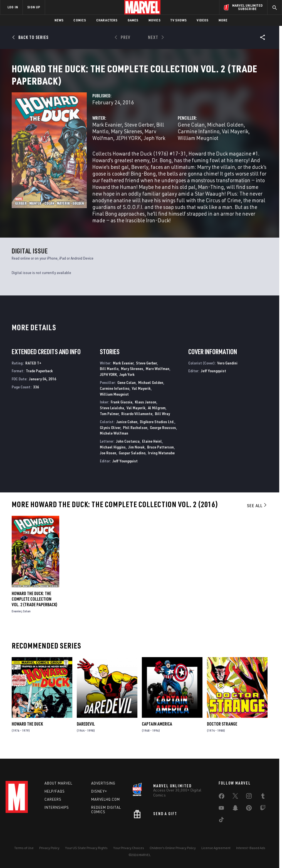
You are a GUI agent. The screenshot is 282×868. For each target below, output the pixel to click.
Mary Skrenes (127, 138)
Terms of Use (24, 848)
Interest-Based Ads (251, 848)
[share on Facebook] (222, 797)
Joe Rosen (108, 459)
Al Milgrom (157, 414)
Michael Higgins (113, 454)
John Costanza (128, 448)
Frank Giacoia (122, 409)
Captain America (157, 731)
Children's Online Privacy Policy (173, 848)
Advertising (103, 783)
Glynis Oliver (110, 434)
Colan (27, 618)
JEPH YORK (128, 145)
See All (257, 512)
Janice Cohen (127, 428)
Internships (57, 807)
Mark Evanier (107, 131)
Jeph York (154, 145)
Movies (154, 20)
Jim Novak (136, 454)
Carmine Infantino (199, 138)
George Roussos (163, 434)
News (59, 20)
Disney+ (99, 791)
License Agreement (216, 848)
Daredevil (86, 731)
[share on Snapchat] (235, 809)
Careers (53, 799)
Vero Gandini (227, 370)
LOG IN (13, 7)
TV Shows (179, 20)
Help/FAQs (55, 791)
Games (133, 20)
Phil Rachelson (135, 434)
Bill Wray (162, 420)
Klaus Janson (146, 409)
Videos (202, 20)
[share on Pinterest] (249, 809)
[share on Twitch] (263, 809)
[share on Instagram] (249, 797)
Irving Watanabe (161, 459)
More (223, 20)
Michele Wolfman (114, 440)
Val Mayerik (235, 138)
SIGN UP (34, 7)
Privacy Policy (49, 848)
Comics (80, 20)
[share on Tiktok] (221, 821)
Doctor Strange (222, 731)
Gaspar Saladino (132, 459)
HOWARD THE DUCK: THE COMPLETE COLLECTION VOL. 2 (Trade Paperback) (34, 606)
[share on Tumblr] (263, 797)
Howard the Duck (27, 731)
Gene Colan (191, 131)
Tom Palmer (109, 420)
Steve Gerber (139, 131)
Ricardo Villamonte (137, 420)
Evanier (17, 618)
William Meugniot (198, 145)
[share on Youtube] (221, 809)
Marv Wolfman (158, 375)
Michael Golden (225, 131)
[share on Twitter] (235, 797)
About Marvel (58, 783)
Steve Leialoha (112, 414)
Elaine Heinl (152, 448)
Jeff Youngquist (125, 468)
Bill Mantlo (109, 375)
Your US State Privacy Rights (86, 848)
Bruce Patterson (160, 454)
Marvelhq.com (106, 799)
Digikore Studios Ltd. (157, 428)
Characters (107, 20)
